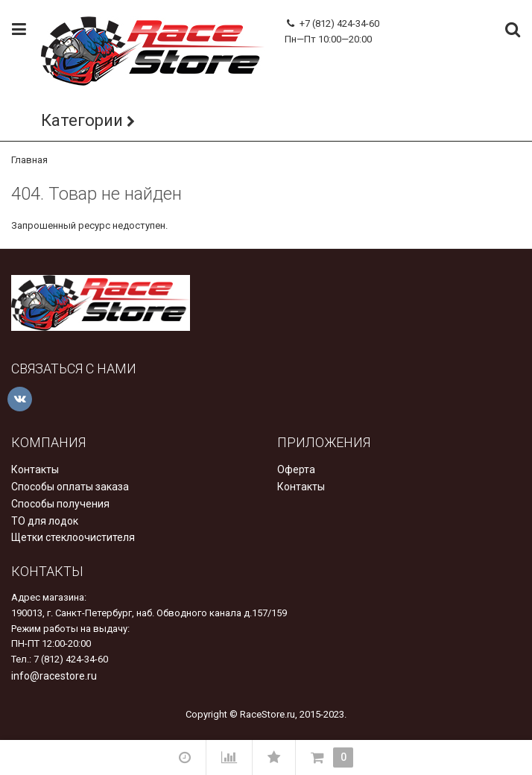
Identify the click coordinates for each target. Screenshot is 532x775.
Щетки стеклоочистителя (73, 537)
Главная (29, 160)
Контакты (35, 469)
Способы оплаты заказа (70, 487)
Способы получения (60, 504)
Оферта (296, 469)
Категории (82, 120)
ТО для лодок (45, 521)
